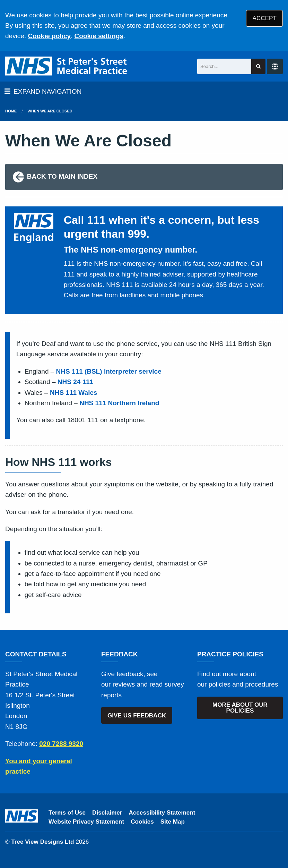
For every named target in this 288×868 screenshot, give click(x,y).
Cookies (142, 822)
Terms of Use (67, 813)
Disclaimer (107, 813)
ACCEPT (265, 18)
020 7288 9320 (61, 744)
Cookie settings (99, 36)
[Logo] (67, 66)
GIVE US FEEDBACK (137, 716)
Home (11, 111)
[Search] (224, 66)
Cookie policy (49, 36)
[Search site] (258, 66)
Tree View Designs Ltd (42, 842)
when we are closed (50, 111)
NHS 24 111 (76, 382)
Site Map (173, 822)
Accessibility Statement (162, 813)
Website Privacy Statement (86, 822)
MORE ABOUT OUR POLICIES (240, 708)
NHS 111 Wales (74, 393)
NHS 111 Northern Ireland (119, 403)
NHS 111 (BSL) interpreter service (109, 371)
